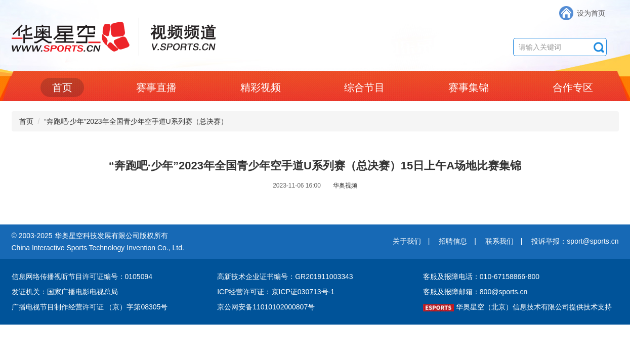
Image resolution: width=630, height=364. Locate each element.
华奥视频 (345, 186)
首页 (62, 87)
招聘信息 (453, 241)
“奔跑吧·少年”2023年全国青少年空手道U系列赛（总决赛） (136, 121)
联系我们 (499, 241)
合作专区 (573, 87)
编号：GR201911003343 (313, 277)
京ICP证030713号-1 (303, 292)
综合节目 (364, 87)
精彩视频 (261, 87)
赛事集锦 (469, 87)
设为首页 (591, 13)
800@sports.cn (503, 292)
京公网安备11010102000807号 (266, 307)
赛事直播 (156, 87)
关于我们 (407, 241)
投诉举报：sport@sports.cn (575, 241)
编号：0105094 (128, 277)
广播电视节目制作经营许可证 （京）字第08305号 (90, 307)
